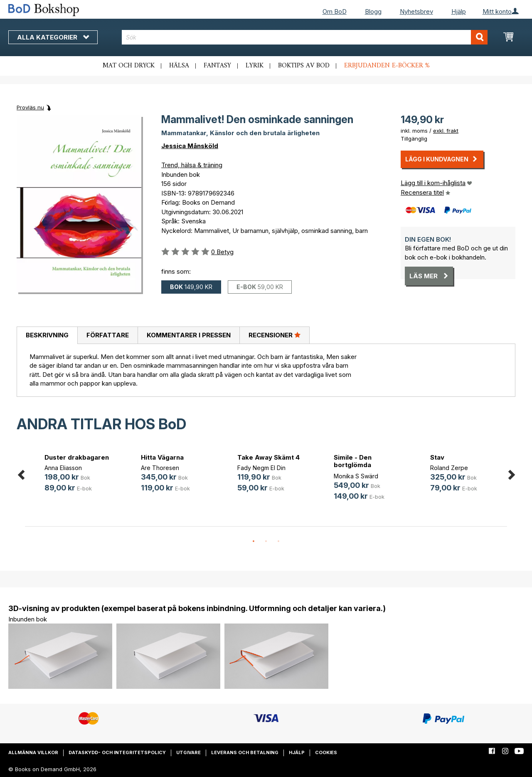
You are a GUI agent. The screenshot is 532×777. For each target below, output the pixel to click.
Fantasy (217, 66)
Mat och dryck (129, 66)
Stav (437, 457)
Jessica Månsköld (190, 146)
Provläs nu (30, 107)
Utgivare (188, 752)
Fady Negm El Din (261, 468)
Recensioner (275, 335)
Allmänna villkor (33, 752)
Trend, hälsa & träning (192, 165)
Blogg (373, 11)
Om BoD (335, 11)
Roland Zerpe (449, 468)
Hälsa (179, 66)
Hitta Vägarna (162, 457)
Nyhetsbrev (416, 11)
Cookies (326, 752)
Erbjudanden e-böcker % (387, 66)
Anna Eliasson (63, 468)
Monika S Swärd (356, 476)
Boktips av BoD (304, 66)
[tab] (47, 336)
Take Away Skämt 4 (268, 457)
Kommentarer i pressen (189, 335)
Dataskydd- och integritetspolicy (117, 752)
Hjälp (459, 11)
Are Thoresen (160, 468)
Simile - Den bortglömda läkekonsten (353, 465)
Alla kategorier (53, 37)
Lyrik (255, 66)
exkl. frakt (446, 131)
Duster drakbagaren (77, 457)
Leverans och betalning (245, 752)
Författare (108, 335)
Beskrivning (47, 335)
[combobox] (305, 37)
